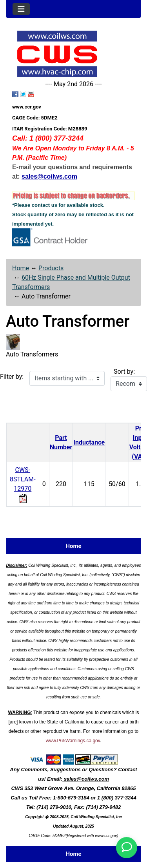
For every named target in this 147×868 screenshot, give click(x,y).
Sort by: (124, 372)
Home (21, 268)
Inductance (89, 442)
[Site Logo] (73, 54)
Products (51, 268)
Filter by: (12, 377)
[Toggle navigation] (21, 9)
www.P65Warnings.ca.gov (73, 741)
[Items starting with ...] (67, 378)
